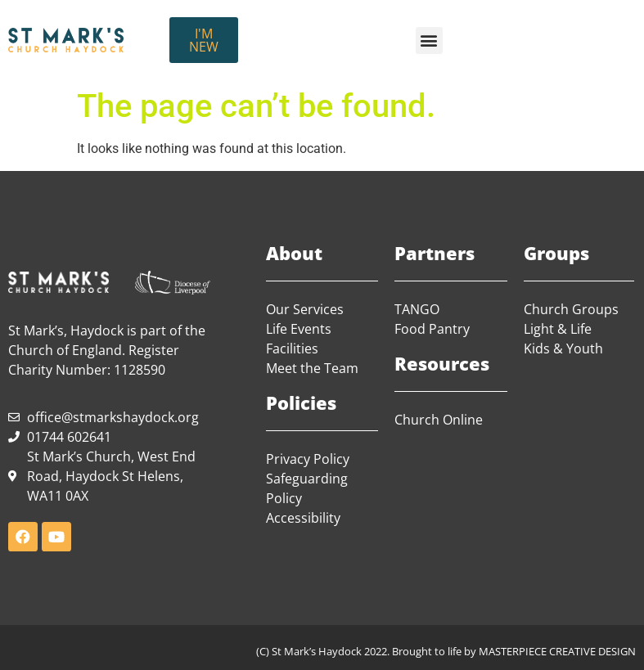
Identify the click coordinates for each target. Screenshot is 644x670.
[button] (429, 40)
